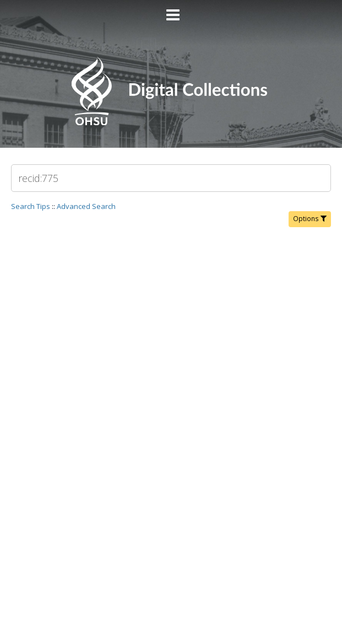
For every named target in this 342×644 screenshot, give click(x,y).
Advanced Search (86, 206)
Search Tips (31, 206)
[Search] (171, 178)
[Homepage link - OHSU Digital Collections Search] (171, 123)
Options (310, 219)
